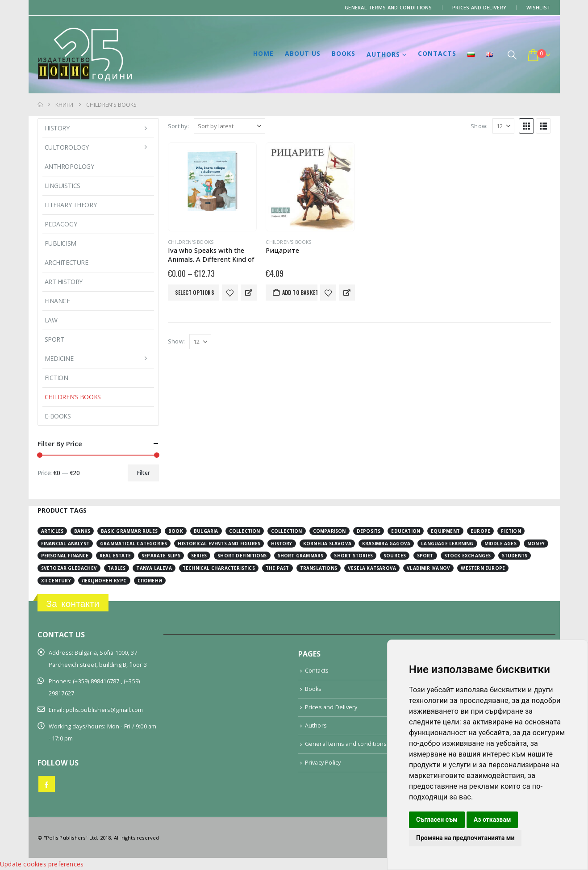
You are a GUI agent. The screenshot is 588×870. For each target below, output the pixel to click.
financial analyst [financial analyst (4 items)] (65, 544)
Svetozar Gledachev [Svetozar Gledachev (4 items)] (69, 568)
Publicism (60, 243)
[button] (512, 55)
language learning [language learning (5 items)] (447, 544)
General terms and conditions (388, 7)
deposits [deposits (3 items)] (369, 531)
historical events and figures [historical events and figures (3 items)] (219, 544)
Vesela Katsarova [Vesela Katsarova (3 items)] (372, 568)
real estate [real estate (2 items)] (115, 556)
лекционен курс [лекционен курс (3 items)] (104, 581)
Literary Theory (71, 205)
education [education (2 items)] (406, 531)
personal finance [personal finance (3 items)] (65, 556)
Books (344, 53)
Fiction (56, 378)
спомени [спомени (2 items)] (150, 581)
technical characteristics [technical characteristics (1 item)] (219, 568)
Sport (54, 339)
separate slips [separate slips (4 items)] (161, 556)
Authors (383, 54)
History (57, 128)
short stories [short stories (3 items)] (353, 556)
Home (263, 53)
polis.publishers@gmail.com (104, 710)
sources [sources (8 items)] (395, 556)
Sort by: (179, 126)
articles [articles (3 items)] (52, 531)
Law (51, 320)
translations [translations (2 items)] (319, 568)
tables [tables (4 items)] (117, 568)
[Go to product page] (212, 187)
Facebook (47, 784)
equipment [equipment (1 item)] (445, 531)
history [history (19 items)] (281, 544)
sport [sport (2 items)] (425, 556)
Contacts (437, 53)
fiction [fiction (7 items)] (511, 531)
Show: (479, 126)
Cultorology (67, 147)
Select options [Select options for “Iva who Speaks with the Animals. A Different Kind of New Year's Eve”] (195, 292)
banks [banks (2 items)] (82, 531)
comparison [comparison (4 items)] (329, 531)
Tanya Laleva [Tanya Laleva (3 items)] (154, 568)
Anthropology (69, 166)
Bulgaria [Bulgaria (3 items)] (206, 531)
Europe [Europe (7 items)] (480, 531)
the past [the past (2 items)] (277, 568)
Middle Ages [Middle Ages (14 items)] (500, 544)
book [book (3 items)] (176, 531)
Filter (144, 473)
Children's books (191, 242)
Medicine (59, 358)
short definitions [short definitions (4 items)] (242, 556)
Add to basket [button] (300, 292)
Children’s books (73, 397)
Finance (57, 301)
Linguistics (63, 186)
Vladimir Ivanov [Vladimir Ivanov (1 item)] (428, 568)
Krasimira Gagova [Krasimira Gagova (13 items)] (386, 544)
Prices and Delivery (479, 7)
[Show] (503, 126)
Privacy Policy (323, 763)
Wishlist (538, 7)
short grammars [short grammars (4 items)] (301, 556)
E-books (58, 416)
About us (303, 53)
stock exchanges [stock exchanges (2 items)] (468, 556)
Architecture (67, 262)
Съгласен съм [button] (437, 820)
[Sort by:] (229, 126)
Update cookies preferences (42, 864)
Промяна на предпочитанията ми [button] (465, 838)
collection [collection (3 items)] (245, 531)
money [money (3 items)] (536, 544)
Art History (64, 282)
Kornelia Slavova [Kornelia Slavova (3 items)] (327, 544)
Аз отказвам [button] (492, 820)
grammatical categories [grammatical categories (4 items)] (133, 544)
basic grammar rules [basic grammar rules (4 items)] (129, 531)
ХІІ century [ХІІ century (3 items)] (56, 581)
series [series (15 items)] (199, 556)
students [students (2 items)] (515, 556)
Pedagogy (61, 224)
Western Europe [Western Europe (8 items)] (483, 568)
